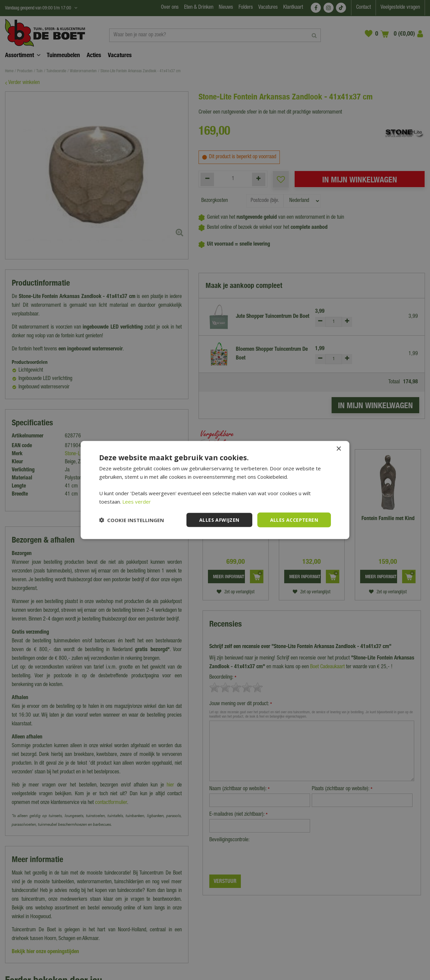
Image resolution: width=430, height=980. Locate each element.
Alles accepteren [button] (294, 520)
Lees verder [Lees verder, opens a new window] (137, 501)
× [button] (338, 449)
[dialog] (215, 490)
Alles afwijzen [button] (219, 520)
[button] (132, 520)
